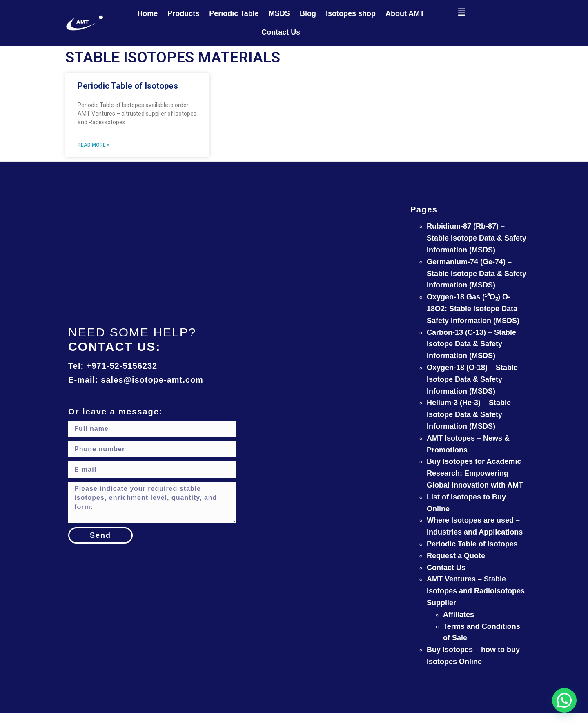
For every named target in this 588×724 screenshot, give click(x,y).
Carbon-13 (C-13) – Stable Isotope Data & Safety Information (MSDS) (471, 344)
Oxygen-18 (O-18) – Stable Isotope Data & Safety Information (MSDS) (472, 379)
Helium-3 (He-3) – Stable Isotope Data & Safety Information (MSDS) (469, 414)
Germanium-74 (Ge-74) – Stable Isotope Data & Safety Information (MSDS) (477, 274)
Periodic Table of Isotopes (128, 86)
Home (147, 13)
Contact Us (281, 32)
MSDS (279, 13)
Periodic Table (234, 13)
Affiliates (459, 615)
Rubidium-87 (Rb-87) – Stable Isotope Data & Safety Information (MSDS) (477, 238)
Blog (308, 13)
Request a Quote (456, 556)
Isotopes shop (351, 13)
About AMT (405, 13)
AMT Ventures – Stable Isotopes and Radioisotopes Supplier (476, 591)
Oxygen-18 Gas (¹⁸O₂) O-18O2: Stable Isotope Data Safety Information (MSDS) (473, 309)
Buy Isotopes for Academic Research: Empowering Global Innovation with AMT (475, 473)
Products (183, 13)
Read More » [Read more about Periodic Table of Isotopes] (94, 145)
